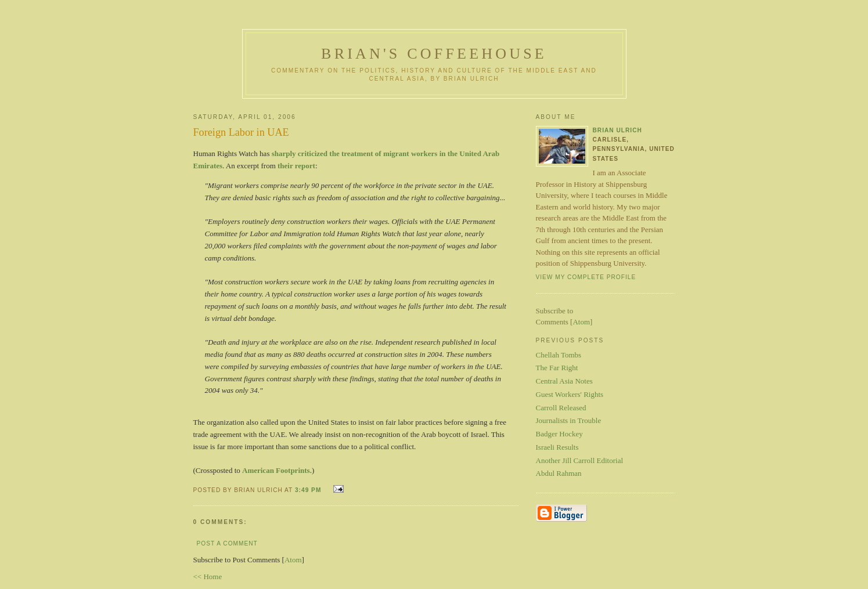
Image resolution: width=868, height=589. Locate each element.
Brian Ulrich (617, 130)
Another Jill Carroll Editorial (580, 460)
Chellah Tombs (559, 355)
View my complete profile (586, 277)
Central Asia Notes (564, 381)
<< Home (208, 577)
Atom (293, 560)
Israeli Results (557, 447)
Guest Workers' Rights (570, 394)
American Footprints (276, 470)
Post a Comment (227, 543)
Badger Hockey (559, 434)
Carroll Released (561, 408)
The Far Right (557, 368)
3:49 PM (309, 490)
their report (296, 166)
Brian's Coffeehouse (434, 54)
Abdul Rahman (559, 473)
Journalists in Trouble (569, 420)
